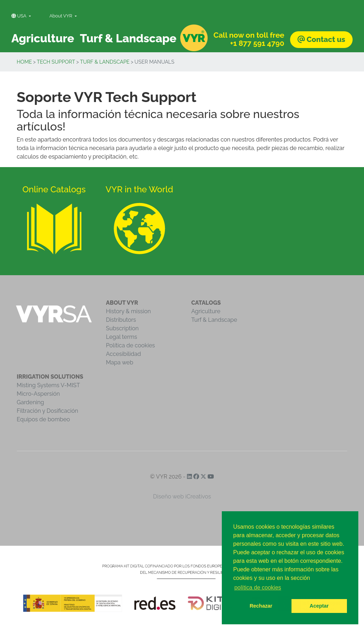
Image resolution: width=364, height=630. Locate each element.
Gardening (30, 402)
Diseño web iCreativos (182, 496)
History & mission (128, 311)
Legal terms (122, 337)
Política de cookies (130, 345)
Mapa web (120, 362)
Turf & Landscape (105, 62)
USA (19, 16)
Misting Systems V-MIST (48, 385)
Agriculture (206, 311)
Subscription (122, 328)
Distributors (121, 320)
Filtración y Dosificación (47, 411)
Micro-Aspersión (38, 394)
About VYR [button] (61, 16)
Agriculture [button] (43, 38)
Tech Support (56, 62)
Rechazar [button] (261, 606)
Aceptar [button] (319, 606)
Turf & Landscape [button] (128, 38)
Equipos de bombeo (43, 419)
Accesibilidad (123, 354)
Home (24, 62)
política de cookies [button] (258, 588)
